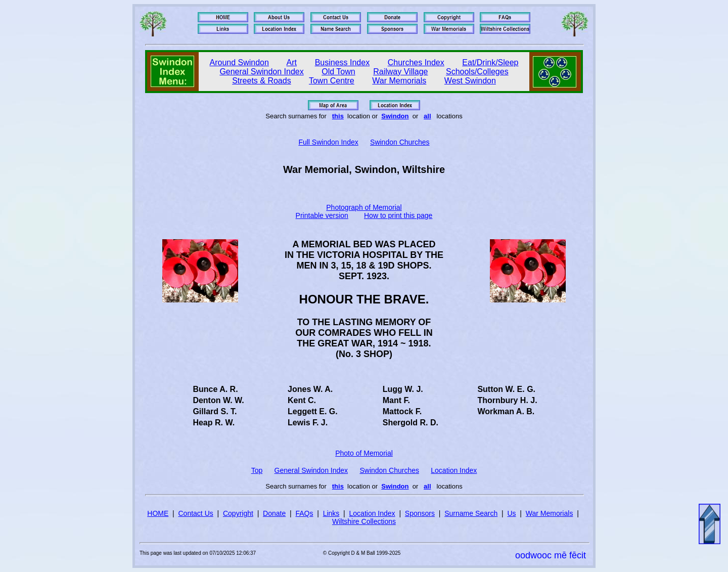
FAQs (304, 513)
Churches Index (416, 62)
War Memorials (399, 81)
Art (292, 62)
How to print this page (398, 215)
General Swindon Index (261, 72)
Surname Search (471, 513)
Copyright (238, 513)
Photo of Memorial (364, 453)
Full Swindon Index (328, 142)
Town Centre (332, 81)
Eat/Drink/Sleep (490, 62)
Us (511, 513)
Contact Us (196, 513)
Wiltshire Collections (364, 521)
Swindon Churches (400, 142)
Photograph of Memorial (364, 207)
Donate (274, 513)
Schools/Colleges (477, 72)
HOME (158, 513)
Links (331, 513)
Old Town (338, 72)
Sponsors (420, 513)
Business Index (343, 62)
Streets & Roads (262, 81)
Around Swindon (239, 62)
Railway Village (400, 72)
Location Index (454, 470)
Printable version (322, 215)
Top (257, 470)
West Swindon (470, 81)
